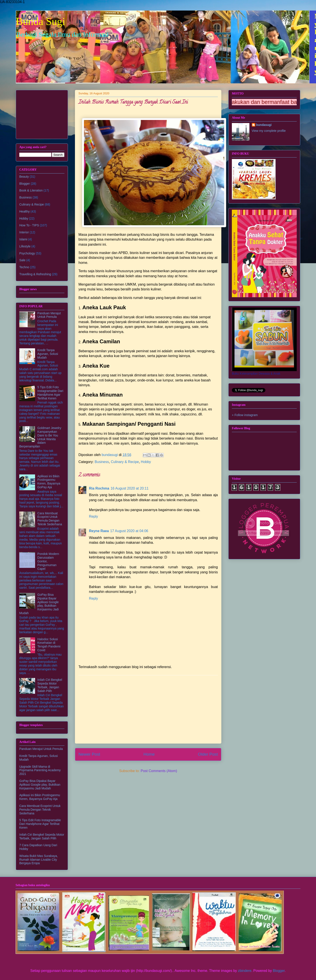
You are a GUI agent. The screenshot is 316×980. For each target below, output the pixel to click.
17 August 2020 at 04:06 (129, 531)
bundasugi (264, 125)
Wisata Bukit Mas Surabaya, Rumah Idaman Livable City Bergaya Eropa (39, 860)
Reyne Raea (99, 531)
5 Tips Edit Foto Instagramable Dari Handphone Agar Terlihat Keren (50, 393)
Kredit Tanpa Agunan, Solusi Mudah (48, 354)
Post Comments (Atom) (159, 771)
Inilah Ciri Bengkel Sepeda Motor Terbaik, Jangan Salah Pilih (50, 685)
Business (102, 462)
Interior (24, 232)
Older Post (208, 754)
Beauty (24, 177)
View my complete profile (269, 131)
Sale (22, 260)
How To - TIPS (29, 225)
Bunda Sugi (40, 21)
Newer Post (89, 754)
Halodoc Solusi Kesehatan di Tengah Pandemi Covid (49, 645)
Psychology (27, 253)
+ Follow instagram (245, 415)
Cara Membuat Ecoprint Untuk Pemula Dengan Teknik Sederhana (50, 519)
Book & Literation (31, 190)
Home (149, 754)
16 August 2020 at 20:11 (129, 488)
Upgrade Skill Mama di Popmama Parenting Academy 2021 (40, 770)
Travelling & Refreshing (35, 274)
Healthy (24, 211)
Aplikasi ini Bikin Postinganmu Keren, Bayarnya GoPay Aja (49, 482)
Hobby (146, 462)
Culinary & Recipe (125, 462)
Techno (24, 267)
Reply (93, 516)
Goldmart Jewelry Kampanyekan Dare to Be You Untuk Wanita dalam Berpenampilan (40, 437)
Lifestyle (25, 246)
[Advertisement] (148, 709)
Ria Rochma (99, 488)
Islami (23, 239)
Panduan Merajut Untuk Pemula (49, 315)
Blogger (25, 184)
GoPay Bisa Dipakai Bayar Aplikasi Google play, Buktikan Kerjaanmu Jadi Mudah (39, 604)
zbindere (245, 971)
